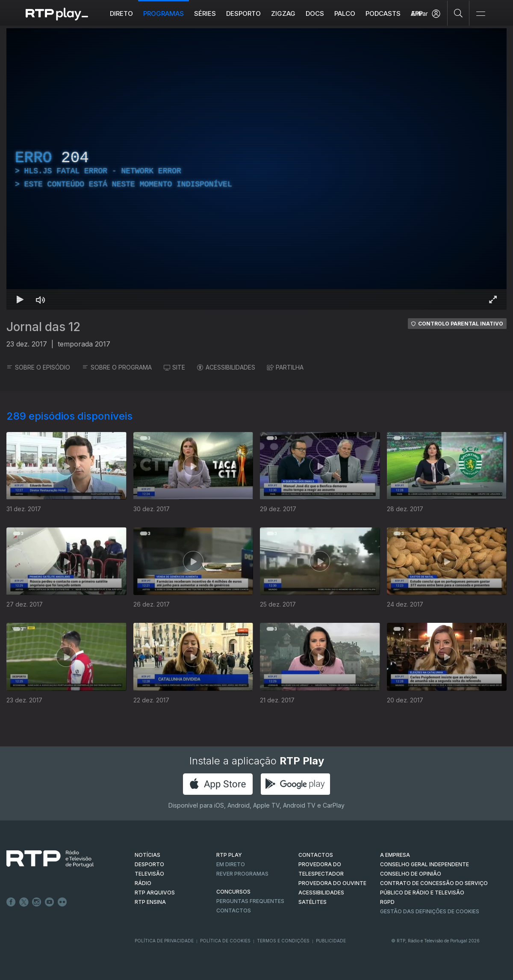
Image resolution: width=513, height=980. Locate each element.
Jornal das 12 (43, 327)
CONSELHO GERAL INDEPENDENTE (425, 864)
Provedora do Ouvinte (332, 883)
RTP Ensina (150, 902)
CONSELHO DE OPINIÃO (411, 874)
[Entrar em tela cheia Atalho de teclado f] (493, 299)
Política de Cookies (225, 941)
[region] (256, 169)
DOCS (315, 13)
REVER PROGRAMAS (242, 874)
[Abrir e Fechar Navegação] (481, 14)
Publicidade (331, 941)
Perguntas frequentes (250, 901)
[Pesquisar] (458, 13)
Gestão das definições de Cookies (430, 911)
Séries (205, 13)
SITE (174, 367)
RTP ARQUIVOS (155, 893)
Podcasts (383, 13)
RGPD (387, 902)
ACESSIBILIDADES (226, 367)
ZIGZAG (283, 13)
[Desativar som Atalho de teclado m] (41, 299)
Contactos (234, 910)
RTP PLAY (229, 855)
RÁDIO (143, 883)
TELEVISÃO (149, 874)
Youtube (50, 902)
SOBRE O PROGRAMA (117, 367)
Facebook (11, 902)
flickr (62, 902)
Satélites (313, 902)
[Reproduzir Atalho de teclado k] (20, 299)
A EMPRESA (395, 855)
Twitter (24, 902)
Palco (345, 13)
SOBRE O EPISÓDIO (38, 367)
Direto (121, 13)
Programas (164, 13)
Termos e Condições (283, 941)
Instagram (37, 902)
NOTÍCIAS (147, 855)
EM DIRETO (231, 864)
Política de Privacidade (164, 941)
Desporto (243, 13)
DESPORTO (149, 864)
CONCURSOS (233, 892)
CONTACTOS (316, 855)
